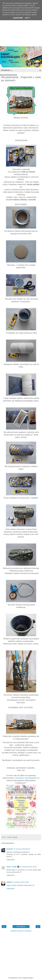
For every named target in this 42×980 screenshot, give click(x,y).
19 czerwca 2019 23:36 (28, 867)
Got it (28, 18)
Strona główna (21, 927)
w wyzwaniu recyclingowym (26, 778)
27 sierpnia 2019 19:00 (20, 882)
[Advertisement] (21, 24)
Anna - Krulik (12, 867)
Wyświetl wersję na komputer (21, 931)
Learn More (18, 18)
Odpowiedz (11, 860)
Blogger (30, 978)
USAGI (9, 882)
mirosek (10, 849)
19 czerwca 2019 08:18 (22, 849)
